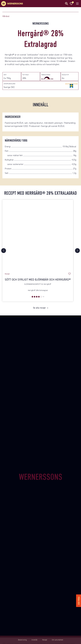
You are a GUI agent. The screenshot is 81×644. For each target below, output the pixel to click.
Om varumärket (57, 640)
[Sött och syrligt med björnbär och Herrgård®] (38, 235)
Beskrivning (22, 640)
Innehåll (34, 640)
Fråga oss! (79, 601)
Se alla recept (39, 308)
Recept (45, 640)
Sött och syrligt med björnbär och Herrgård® (38, 280)
